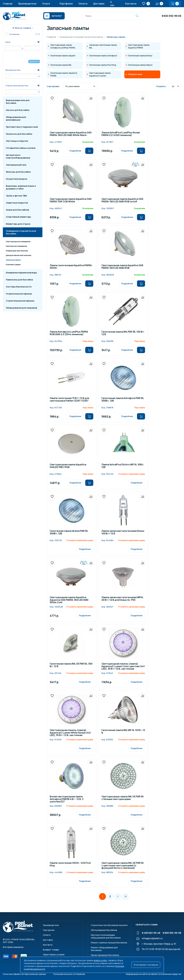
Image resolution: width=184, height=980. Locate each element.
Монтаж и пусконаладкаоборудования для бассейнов (106, 936)
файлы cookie (100, 960)
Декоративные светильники (18, 255)
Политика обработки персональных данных (25, 974)
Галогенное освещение (16, 246)
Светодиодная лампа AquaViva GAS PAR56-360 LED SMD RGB (122, 267)
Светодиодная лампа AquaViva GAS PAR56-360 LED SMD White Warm (71, 134)
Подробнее (75, 151)
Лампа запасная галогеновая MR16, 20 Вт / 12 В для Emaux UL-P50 (123, 599)
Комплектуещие (13, 265)
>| (125, 896)
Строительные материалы (20, 301)
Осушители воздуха (17, 179)
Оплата (83, 4)
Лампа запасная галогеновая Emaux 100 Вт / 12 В (123, 532)
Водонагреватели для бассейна (18, 102)
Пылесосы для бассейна (19, 134)
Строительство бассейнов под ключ (109, 925)
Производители (27, 4)
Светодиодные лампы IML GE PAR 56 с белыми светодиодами (123, 798)
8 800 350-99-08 (171, 16)
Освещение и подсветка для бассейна (21, 232)
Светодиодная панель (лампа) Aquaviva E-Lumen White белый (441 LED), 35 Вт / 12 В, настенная (70, 733)
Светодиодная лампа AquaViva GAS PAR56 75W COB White (71, 200)
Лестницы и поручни (17, 141)
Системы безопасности (19, 287)
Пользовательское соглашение (69, 974)
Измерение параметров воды (21, 273)
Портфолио (66, 4)
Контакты (131, 4)
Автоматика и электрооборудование (18, 156)
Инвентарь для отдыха (18, 224)
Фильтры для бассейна (18, 172)
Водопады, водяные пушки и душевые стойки (21, 187)
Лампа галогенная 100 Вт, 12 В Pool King (70, 864)
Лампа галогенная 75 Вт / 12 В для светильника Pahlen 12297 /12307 (69, 400)
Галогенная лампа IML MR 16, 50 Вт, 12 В (123, 732)
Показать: (161, 86)
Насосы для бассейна (18, 110)
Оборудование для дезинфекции (16, 118)
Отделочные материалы (19, 294)
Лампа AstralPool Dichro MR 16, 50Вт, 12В (123, 466)
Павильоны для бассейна (19, 280)
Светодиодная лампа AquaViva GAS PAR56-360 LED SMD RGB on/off (122, 200)
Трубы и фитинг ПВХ (16, 196)
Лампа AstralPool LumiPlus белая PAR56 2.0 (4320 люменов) (121, 134)
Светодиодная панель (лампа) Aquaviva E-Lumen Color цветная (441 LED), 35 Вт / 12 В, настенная (123, 666)
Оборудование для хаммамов (21, 308)
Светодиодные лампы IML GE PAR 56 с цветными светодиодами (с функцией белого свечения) (123, 866)
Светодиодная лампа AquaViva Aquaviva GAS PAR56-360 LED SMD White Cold (69, 600)
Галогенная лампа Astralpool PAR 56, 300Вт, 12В (123, 400)
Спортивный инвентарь (18, 217)
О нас (112, 4)
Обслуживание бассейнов (104, 930)
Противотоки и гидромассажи (22, 127)
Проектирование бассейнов (105, 955)
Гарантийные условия (54, 954)
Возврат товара (51, 950)
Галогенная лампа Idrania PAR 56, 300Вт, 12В (69, 532)
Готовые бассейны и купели (21, 148)
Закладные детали (16, 165)
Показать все (135, 74)
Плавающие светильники (17, 251)
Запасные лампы (13, 260)
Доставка (99, 4)
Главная (8, 4)
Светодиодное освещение (18, 242)
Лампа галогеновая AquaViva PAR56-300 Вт (71, 267)
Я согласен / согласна (146, 965)
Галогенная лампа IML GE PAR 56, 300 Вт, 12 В (71, 665)
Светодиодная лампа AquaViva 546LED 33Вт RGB (68, 466)
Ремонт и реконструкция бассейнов (109, 943)
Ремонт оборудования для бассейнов (104, 949)
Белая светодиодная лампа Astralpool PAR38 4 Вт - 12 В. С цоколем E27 (67, 799)
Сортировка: (53, 86)
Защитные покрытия (17, 203)
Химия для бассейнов (17, 210)
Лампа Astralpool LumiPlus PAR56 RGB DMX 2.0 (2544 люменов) (69, 333)
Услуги (46, 4)
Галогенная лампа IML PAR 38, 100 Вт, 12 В (123, 333)
